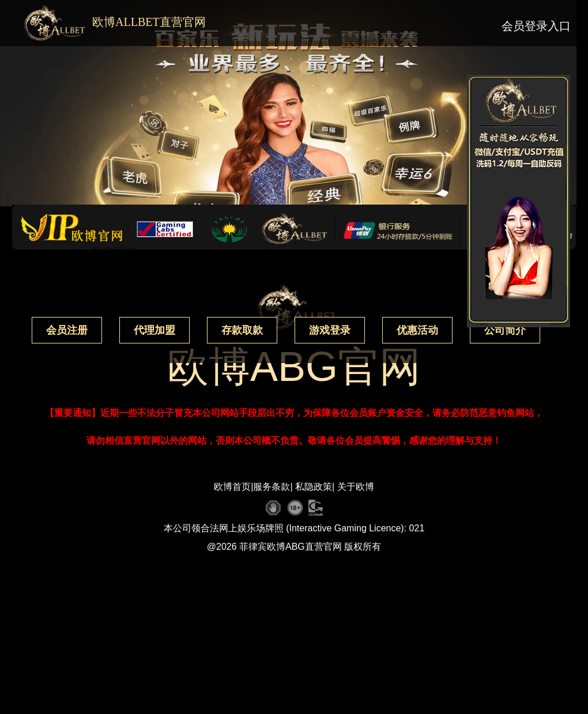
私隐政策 (314, 487)
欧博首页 (232, 487)
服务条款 (272, 487)
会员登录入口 (536, 26)
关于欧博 (356, 487)
